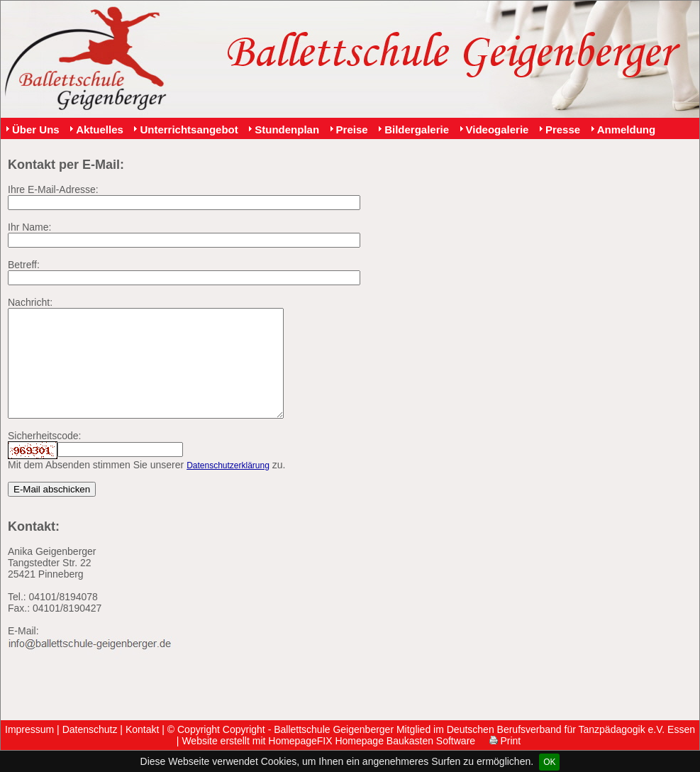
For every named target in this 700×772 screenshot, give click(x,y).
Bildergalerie (417, 129)
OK (549, 762)
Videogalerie (498, 129)
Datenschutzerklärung (228, 487)
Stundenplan (287, 129)
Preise (352, 129)
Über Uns (36, 129)
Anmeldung (627, 129)
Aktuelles (100, 129)
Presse (563, 129)
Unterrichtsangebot (189, 129)
